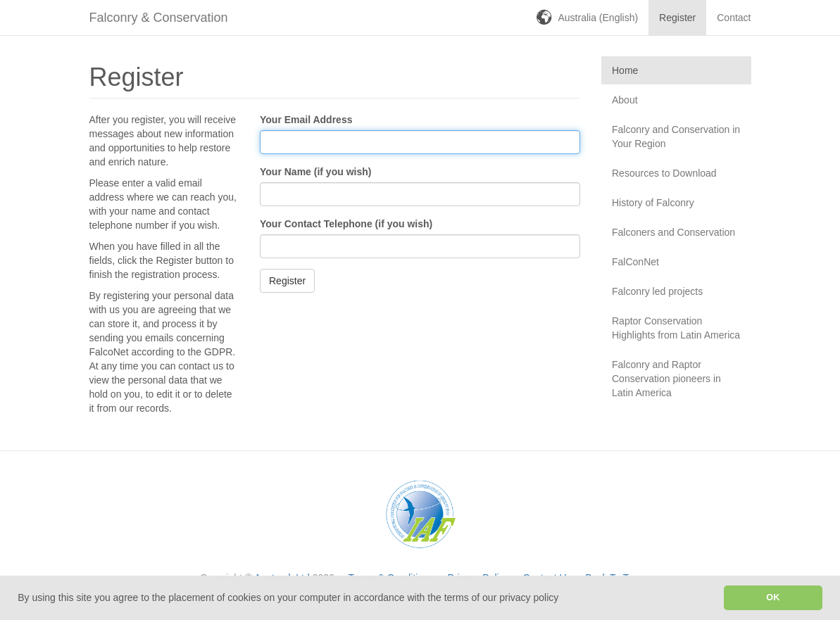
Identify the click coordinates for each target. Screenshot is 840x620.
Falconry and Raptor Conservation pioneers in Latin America (666, 379)
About (625, 100)
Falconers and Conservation (673, 232)
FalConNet (635, 262)
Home (625, 70)
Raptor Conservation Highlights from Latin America (676, 328)
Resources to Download (664, 173)
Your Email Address (306, 120)
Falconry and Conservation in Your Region (676, 137)
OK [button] (773, 597)
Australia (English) (598, 18)
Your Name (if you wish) (315, 172)
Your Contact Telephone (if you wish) (346, 224)
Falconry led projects (657, 291)
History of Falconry (653, 203)
